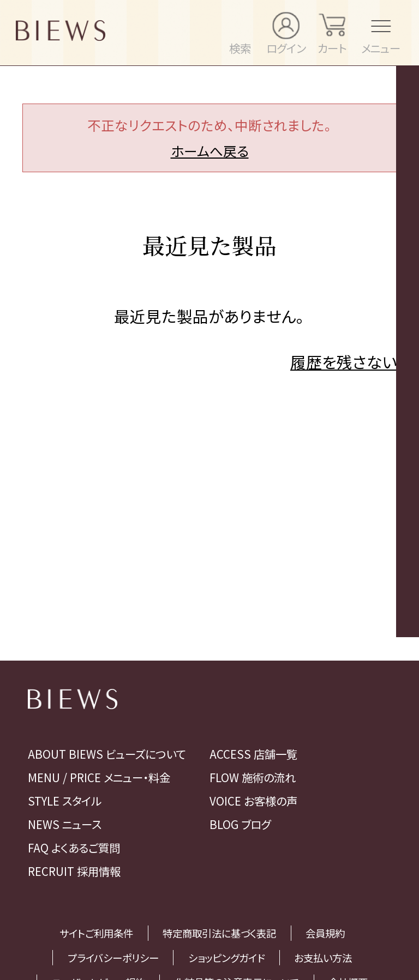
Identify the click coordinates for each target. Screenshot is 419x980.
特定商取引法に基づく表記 (219, 933)
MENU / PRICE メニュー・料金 (99, 777)
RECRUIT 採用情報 (74, 871)
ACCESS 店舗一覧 (253, 754)
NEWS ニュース (65, 824)
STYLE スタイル (65, 801)
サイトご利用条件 (96, 933)
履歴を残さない (343, 362)
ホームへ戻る (210, 150)
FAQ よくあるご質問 (74, 848)
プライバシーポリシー (113, 958)
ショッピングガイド (226, 958)
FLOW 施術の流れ (253, 777)
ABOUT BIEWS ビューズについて (107, 754)
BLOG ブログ (240, 824)
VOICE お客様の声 (253, 801)
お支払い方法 (323, 958)
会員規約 (325, 933)
